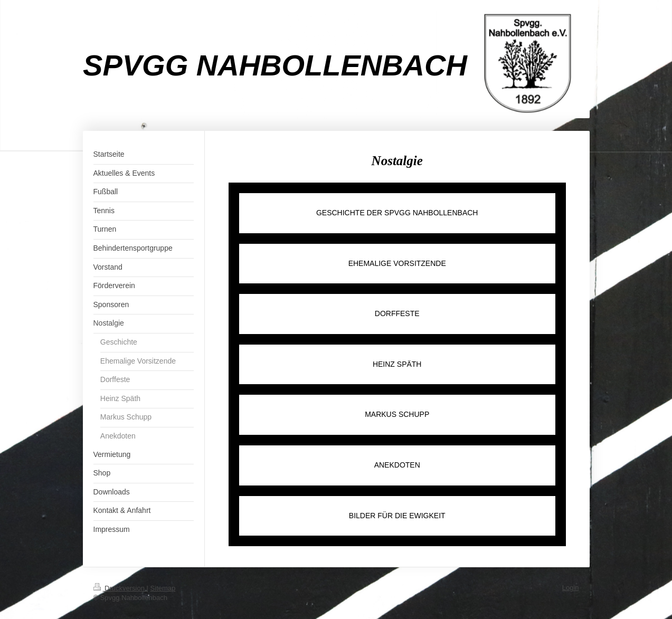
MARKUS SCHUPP (397, 414)
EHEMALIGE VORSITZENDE (397, 263)
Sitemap (163, 588)
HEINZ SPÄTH (397, 364)
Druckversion (120, 588)
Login (571, 588)
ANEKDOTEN (397, 465)
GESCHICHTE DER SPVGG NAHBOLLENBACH (397, 213)
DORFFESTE (397, 313)
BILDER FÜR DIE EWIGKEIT (397, 516)
